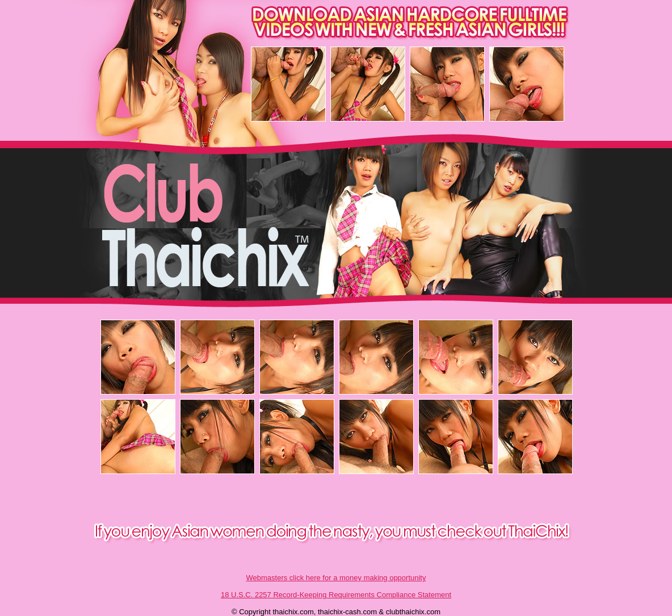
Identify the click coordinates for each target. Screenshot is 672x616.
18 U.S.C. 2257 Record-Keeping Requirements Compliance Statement (336, 595)
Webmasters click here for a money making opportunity (336, 578)
